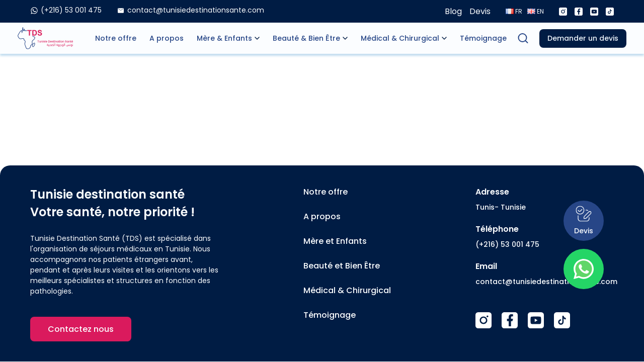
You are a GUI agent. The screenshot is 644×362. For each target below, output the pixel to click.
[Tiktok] (610, 12)
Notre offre (116, 38)
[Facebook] (579, 12)
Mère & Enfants (224, 38)
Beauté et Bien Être (342, 266)
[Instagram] (563, 12)
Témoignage (483, 38)
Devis (480, 11)
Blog (453, 11)
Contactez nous (81, 329)
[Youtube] (594, 12)
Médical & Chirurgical (400, 38)
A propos (167, 38)
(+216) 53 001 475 (507, 244)
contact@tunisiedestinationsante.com (546, 282)
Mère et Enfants (335, 241)
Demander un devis (583, 38)
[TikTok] (562, 320)
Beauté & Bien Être (306, 38)
